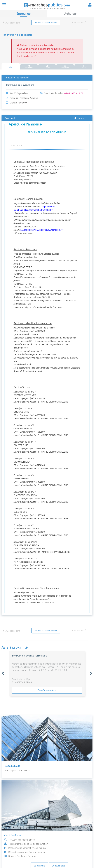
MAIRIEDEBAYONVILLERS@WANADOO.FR (42, 230)
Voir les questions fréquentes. (19, 771)
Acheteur (70, 14)
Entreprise (24, 14)
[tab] (11, 66)
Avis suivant (79, 23)
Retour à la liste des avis (46, 23)
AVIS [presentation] (11, 67)
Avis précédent (12, 23)
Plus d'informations (47, 690)
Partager (79, 118)
